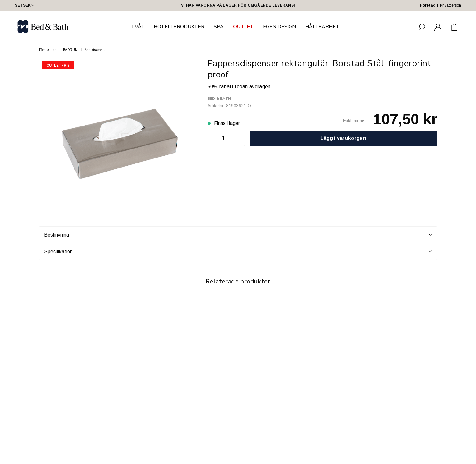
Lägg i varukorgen (343, 138)
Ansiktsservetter (97, 50)
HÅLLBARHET (322, 27)
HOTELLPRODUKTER (179, 27)
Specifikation (238, 251)
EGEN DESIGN (279, 27)
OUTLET (243, 27)
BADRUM (71, 50)
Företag (428, 5)
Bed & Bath (219, 99)
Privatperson (450, 5)
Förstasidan (48, 50)
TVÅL (138, 27)
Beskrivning (238, 235)
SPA (219, 27)
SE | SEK (25, 5)
